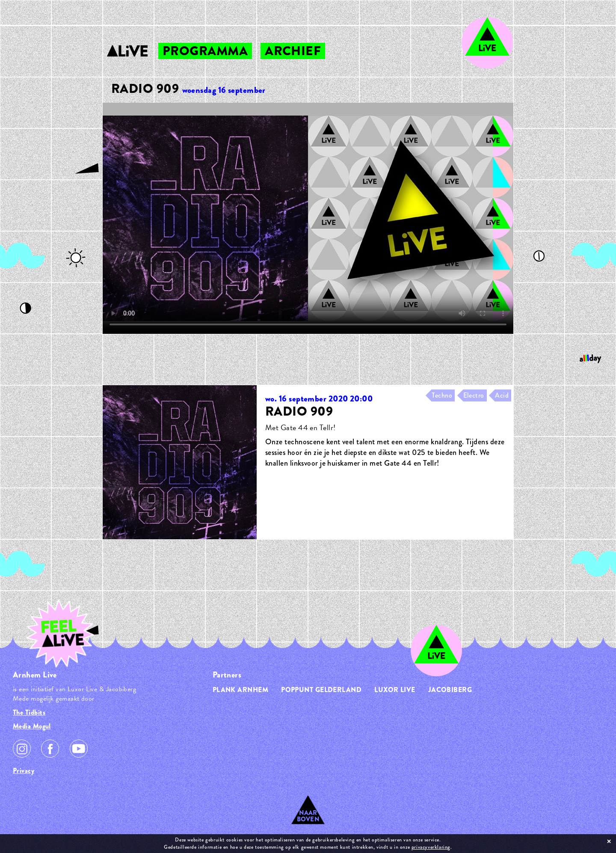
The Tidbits (29, 712)
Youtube (79, 749)
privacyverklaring (431, 847)
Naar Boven (308, 816)
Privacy (24, 771)
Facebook (50, 749)
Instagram (22, 749)
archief (293, 51)
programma (205, 51)
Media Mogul (32, 726)
